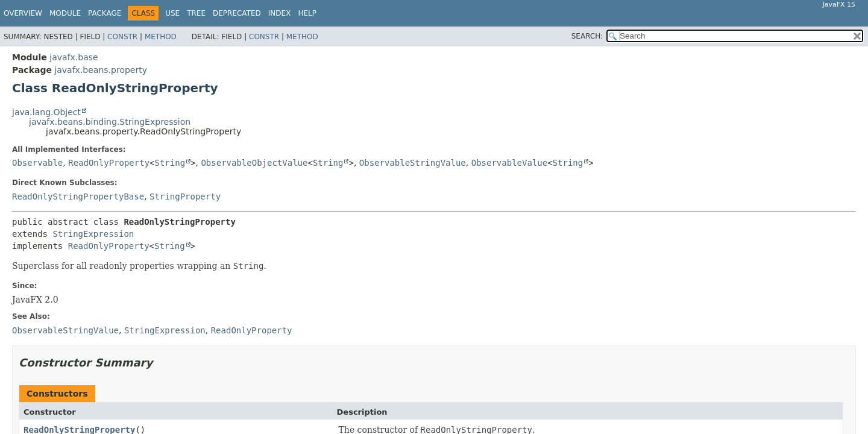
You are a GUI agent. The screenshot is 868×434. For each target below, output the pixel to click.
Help (307, 13)
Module (65, 13)
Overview (23, 13)
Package (105, 13)
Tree (196, 13)
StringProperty (185, 197)
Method (161, 37)
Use (172, 13)
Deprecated (237, 13)
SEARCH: (587, 36)
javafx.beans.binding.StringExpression (110, 122)
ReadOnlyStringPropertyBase (78, 197)
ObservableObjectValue (254, 163)
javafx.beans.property (101, 70)
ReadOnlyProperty (109, 163)
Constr (122, 37)
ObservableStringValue (413, 163)
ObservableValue (509, 163)
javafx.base (74, 57)
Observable (37, 163)
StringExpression (93, 234)
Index (280, 13)
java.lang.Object (46, 112)
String (170, 163)
